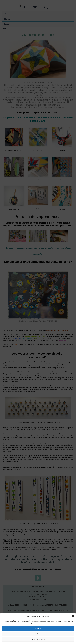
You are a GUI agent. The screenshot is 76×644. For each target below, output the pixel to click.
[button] (73, 616)
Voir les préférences (38, 639)
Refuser (38, 634)
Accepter (38, 628)
